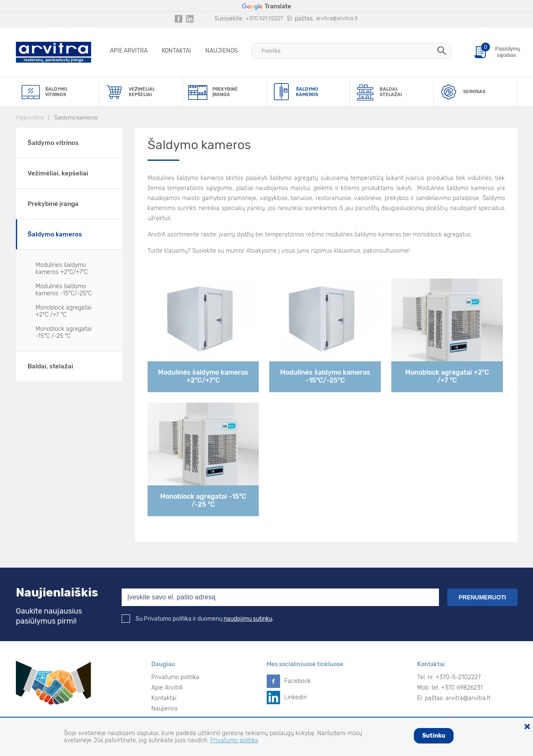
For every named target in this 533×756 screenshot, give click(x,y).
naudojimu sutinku (248, 619)
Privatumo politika (175, 677)
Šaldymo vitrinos (53, 143)
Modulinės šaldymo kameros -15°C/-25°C (64, 290)
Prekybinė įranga (53, 204)
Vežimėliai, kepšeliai (58, 173)
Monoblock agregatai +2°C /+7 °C (64, 311)
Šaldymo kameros (76, 118)
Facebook (297, 681)
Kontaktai (176, 51)
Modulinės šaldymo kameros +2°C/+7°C (62, 269)
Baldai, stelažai (50, 366)
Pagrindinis (30, 118)
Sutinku (434, 736)
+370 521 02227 (264, 18)
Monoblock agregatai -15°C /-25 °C (64, 332)
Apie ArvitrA (129, 51)
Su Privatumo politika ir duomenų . (198, 619)
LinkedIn (296, 697)
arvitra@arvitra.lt (337, 18)
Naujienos (222, 51)
